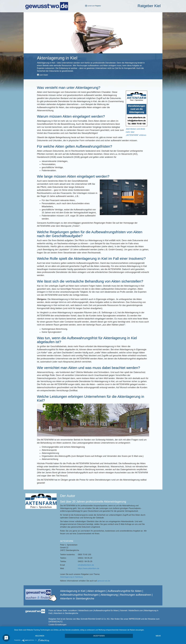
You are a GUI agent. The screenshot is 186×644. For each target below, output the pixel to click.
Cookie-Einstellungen (57, 625)
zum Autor (42, 75)
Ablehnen (40, 636)
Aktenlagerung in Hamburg (71, 577)
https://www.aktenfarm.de (89, 568)
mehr (158, 636)
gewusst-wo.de (104, 581)
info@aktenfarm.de (86, 565)
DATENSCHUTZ (56, 622)
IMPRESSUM (135, 619)
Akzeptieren (99, 636)
